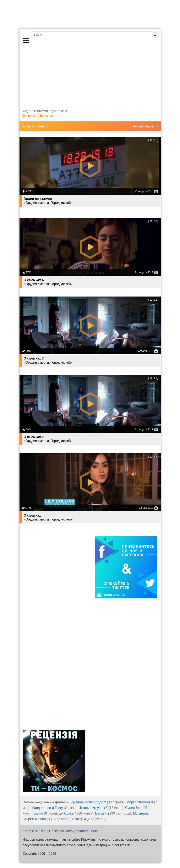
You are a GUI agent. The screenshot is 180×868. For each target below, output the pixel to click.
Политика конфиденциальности (74, 831)
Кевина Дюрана (38, 116)
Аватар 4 (79, 819)
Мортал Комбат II (140, 802)
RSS (43, 831)
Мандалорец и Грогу (47, 808)
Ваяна (38, 813)
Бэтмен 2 (102, 813)
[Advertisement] (90, 75)
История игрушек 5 (93, 808)
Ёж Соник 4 (67, 813)
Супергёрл (133, 808)
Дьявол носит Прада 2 (89, 802)
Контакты (30, 831)
